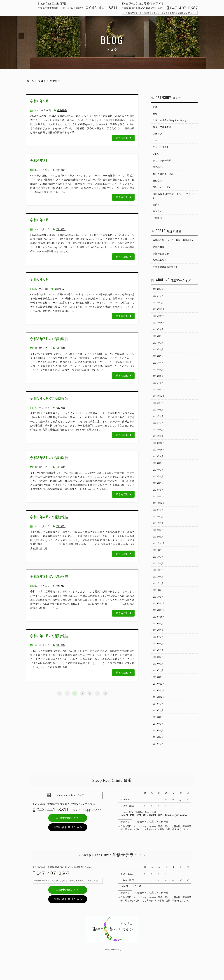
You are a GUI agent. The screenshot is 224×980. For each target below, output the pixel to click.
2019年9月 (159, 721)
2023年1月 (159, 501)
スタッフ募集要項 (163, 128)
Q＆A (156, 155)
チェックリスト (161, 148)
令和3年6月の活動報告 (49, 398)
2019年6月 (159, 742)
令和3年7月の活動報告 (49, 339)
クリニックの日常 (163, 162)
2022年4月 (159, 542)
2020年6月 (159, 659)
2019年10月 (159, 714)
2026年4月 (159, 294)
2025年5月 (159, 363)
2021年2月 (159, 604)
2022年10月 (159, 514)
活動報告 (55, 81)
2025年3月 (159, 377)
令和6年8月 (39, 161)
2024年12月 (159, 397)
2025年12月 (159, 315)
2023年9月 (159, 466)
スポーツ (158, 135)
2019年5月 (159, 749)
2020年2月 (159, 687)
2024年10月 (159, 404)
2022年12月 (159, 508)
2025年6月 (159, 356)
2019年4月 (159, 756)
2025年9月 (159, 335)
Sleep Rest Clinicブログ (70, 814)
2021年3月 (159, 597)
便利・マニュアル (163, 190)
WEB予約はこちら (68, 836)
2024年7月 (159, 425)
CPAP (156, 142)
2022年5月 (159, 535)
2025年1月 (159, 391)
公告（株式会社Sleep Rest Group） (172, 121)
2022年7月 (159, 528)
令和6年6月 (39, 279)
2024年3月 (159, 439)
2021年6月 (159, 577)
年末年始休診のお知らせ (166, 272)
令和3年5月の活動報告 (49, 458)
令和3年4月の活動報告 (49, 517)
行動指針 (158, 183)
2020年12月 (159, 618)
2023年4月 (159, 487)
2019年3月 (159, 762)
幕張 (155, 114)
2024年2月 (159, 446)
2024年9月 (159, 411)
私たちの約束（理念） (165, 176)
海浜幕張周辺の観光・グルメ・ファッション (175, 199)
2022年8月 (159, 521)
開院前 (157, 208)
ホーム (30, 81)
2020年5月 (159, 666)
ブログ (42, 81)
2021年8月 (159, 563)
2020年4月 (159, 673)
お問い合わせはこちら (68, 846)
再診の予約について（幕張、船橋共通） (175, 244)
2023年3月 (159, 494)
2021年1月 (159, 611)
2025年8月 (159, 342)
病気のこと (159, 169)
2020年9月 (159, 638)
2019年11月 (159, 707)
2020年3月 (159, 680)
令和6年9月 (39, 101)
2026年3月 (159, 301)
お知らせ (158, 215)
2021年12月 (159, 556)
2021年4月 (159, 590)
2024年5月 (159, 432)
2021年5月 (159, 583)
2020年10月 (159, 632)
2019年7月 (159, 735)
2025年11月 (159, 322)
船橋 (155, 107)
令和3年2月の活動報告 (49, 636)
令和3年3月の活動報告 (49, 576)
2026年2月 (159, 308)
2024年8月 (159, 418)
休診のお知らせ (161, 251)
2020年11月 (159, 625)
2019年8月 (159, 728)
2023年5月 (159, 480)
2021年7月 (159, 570)
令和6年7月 (39, 220)
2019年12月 (159, 700)
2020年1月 (159, 694)
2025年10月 (159, 329)
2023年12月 (159, 452)
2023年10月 (159, 459)
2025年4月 (159, 370)
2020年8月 (159, 645)
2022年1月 (159, 549)
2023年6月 (159, 473)
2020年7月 (159, 652)
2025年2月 (159, 384)
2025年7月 (159, 349)
